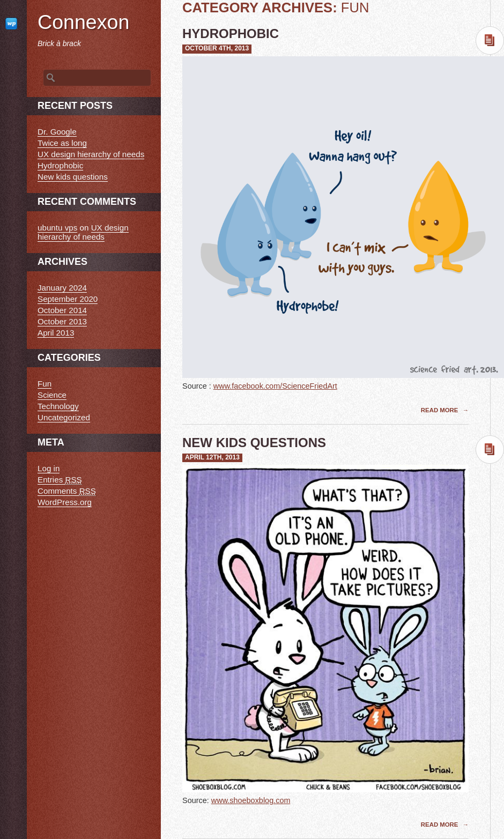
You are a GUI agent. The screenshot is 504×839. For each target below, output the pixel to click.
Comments (67, 491)
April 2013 (56, 333)
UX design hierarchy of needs (91, 154)
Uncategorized (64, 417)
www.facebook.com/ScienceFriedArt (275, 386)
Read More (440, 410)
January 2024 (62, 288)
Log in (49, 468)
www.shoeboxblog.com (251, 800)
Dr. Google (57, 132)
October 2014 (62, 310)
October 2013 (62, 321)
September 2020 (68, 299)
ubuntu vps (57, 228)
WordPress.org (65, 502)
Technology (58, 406)
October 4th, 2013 (217, 48)
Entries (60, 480)
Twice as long (62, 143)
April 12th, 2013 (212, 457)
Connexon (83, 22)
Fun (45, 384)
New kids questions (254, 443)
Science (52, 395)
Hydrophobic (231, 34)
